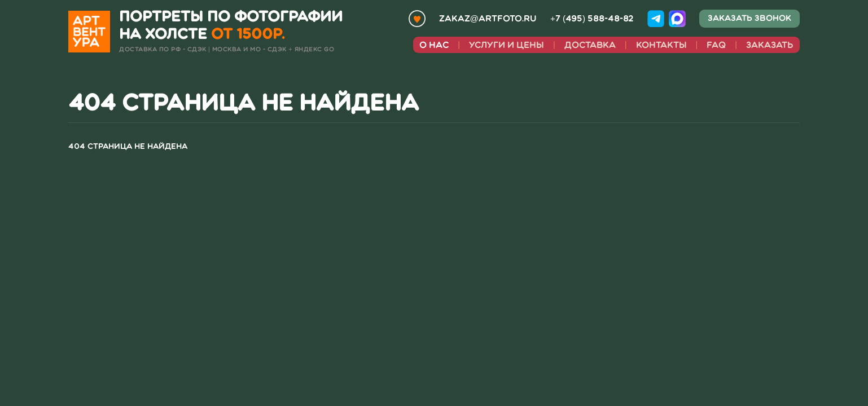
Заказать (770, 45)
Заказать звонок (749, 18)
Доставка (590, 45)
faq (716, 45)
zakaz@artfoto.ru (488, 19)
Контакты (661, 45)
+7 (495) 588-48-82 (592, 19)
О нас (434, 45)
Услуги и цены (507, 45)
